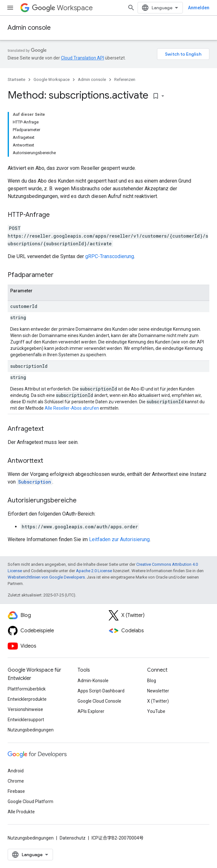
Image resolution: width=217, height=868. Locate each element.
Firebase (16, 791)
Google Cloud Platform (30, 801)
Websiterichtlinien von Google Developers (46, 577)
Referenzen (125, 79)
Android (16, 771)
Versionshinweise (25, 709)
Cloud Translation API (82, 58)
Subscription (35, 482)
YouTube (156, 711)
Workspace (62, 8)
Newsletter (158, 691)
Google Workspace (52, 79)
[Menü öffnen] (10, 8)
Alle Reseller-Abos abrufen (72, 408)
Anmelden (199, 8)
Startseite (16, 79)
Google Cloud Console (99, 701)
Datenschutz (73, 838)
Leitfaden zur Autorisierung (119, 539)
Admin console (29, 28)
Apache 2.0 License (94, 571)
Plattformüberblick (27, 689)
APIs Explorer (91, 711)
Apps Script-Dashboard (101, 691)
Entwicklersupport (26, 720)
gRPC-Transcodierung (110, 256)
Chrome (16, 781)
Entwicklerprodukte (27, 699)
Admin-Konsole (93, 681)
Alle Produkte (21, 812)
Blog (152, 681)
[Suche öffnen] (131, 8)
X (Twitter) (158, 701)
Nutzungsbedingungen (31, 730)
